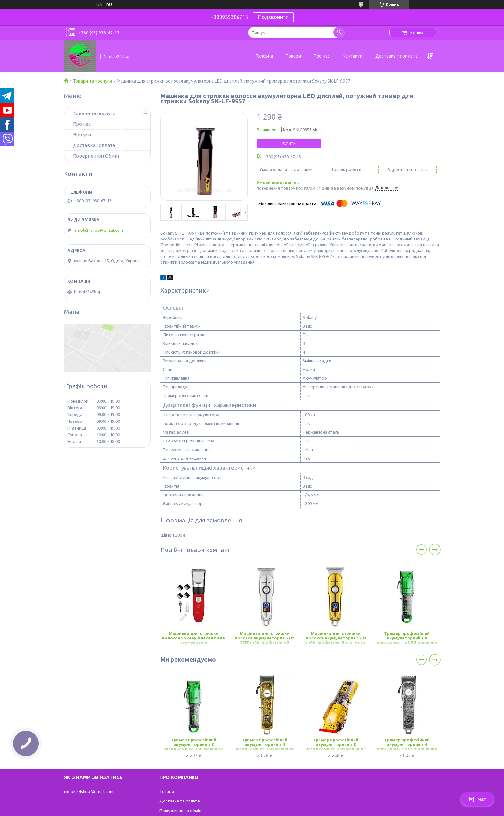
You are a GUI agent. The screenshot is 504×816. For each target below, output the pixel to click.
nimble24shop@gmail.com (98, 230)
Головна (264, 56)
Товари (293, 56)
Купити (289, 143)
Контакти (353, 56)
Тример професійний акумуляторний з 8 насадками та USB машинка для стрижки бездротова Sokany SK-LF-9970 (407, 638)
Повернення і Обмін (96, 156)
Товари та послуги (92, 81)
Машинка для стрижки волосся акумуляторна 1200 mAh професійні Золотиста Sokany (336, 638)
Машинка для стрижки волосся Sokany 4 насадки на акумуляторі (194, 638)
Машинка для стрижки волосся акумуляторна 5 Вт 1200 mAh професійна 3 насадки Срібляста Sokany (265, 638)
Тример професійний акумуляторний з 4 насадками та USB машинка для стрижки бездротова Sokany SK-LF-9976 (265, 745)
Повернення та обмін (180, 811)
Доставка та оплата (396, 56)
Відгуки (82, 135)
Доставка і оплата (94, 145)
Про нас (322, 56)
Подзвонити (273, 17)
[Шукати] (339, 32)
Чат (477, 799)
